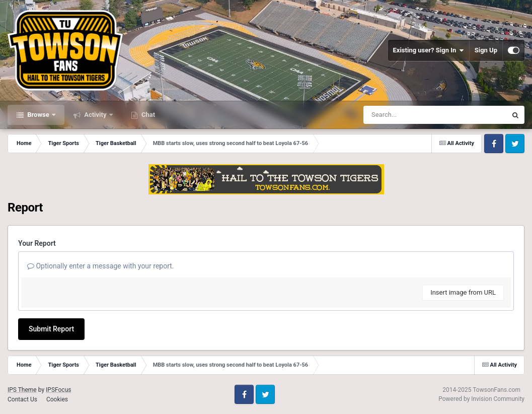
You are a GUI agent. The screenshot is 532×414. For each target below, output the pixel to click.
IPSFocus (58, 390)
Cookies (57, 399)
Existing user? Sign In (429, 50)
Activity (95, 115)
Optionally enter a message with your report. (101, 266)
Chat (147, 115)
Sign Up (486, 50)
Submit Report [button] (51, 329)
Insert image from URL (463, 292)
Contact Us (22, 399)
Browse (38, 115)
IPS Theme (22, 390)
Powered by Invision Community (481, 399)
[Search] (410, 115)
